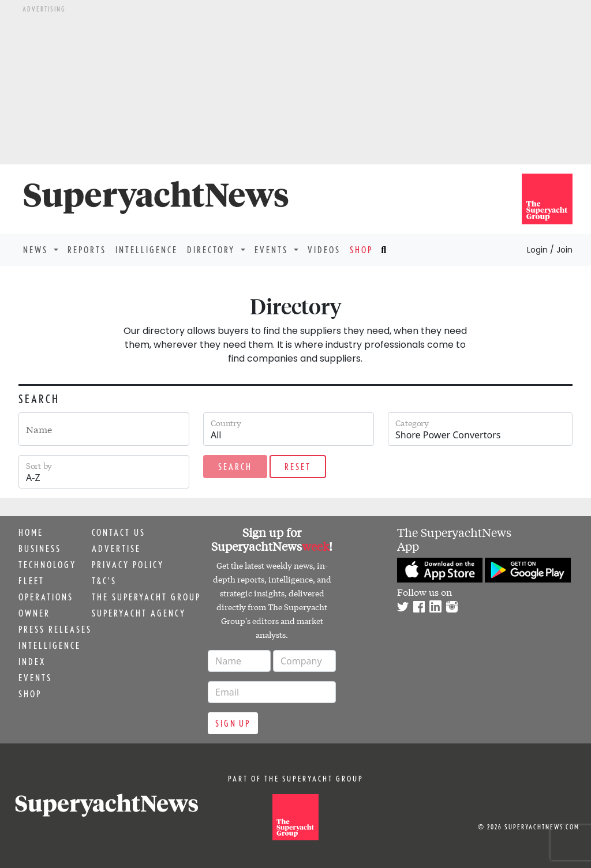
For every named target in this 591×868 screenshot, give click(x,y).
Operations (46, 597)
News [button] (37, 250)
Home (31, 532)
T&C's (104, 581)
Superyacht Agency (139, 613)
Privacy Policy (128, 565)
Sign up (233, 723)
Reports (87, 250)
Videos (324, 250)
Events (35, 678)
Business (40, 548)
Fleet (31, 581)
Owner (34, 613)
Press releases (55, 629)
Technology (47, 565)
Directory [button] (213, 250)
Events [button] (273, 250)
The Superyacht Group (146, 597)
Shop (361, 250)
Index (32, 662)
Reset (298, 467)
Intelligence (147, 250)
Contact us (119, 532)
